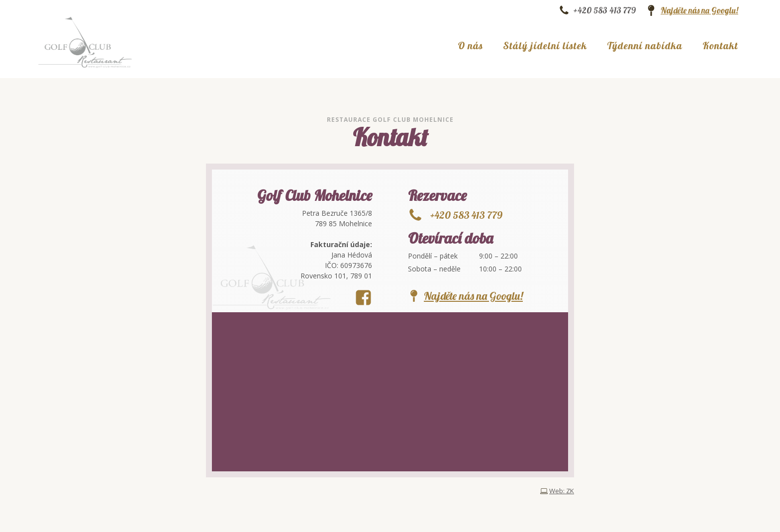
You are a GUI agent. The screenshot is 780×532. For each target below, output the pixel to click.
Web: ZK (562, 491)
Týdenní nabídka (645, 45)
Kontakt (720, 45)
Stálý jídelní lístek (545, 45)
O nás (470, 45)
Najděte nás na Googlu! (699, 10)
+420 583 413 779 (605, 10)
